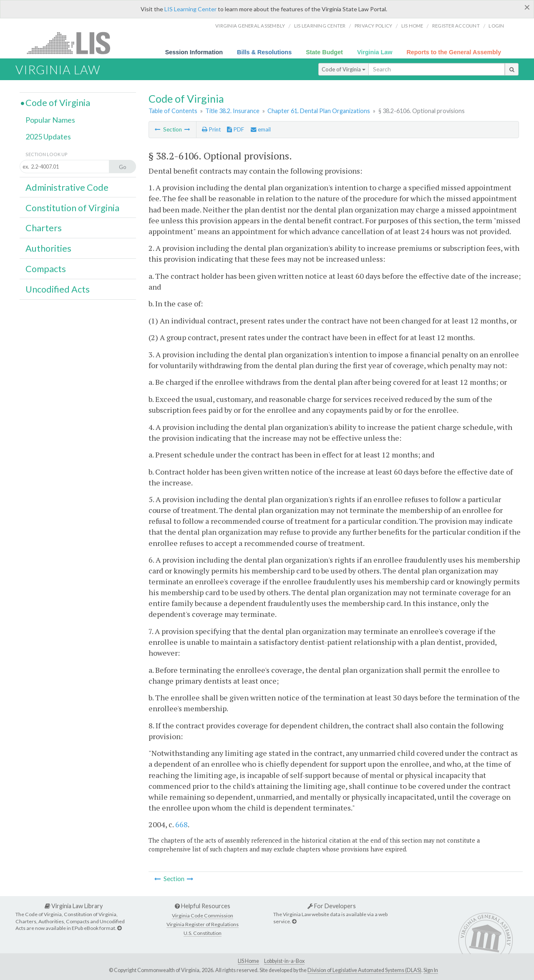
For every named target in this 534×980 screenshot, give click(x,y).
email (261, 129)
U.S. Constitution (203, 933)
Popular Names (50, 120)
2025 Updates (48, 136)
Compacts (46, 269)
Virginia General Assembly (250, 26)
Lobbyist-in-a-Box (284, 961)
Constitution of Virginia (72, 208)
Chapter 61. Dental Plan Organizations (319, 111)
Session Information (194, 52)
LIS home (412, 26)
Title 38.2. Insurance (232, 111)
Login (496, 26)
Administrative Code (67, 187)
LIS (73, 43)
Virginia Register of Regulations (203, 924)
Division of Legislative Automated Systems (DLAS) (364, 970)
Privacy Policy (374, 26)
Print (211, 129)
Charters (44, 228)
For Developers (332, 906)
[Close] (527, 7)
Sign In (431, 970)
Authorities (48, 248)
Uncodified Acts (58, 289)
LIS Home (248, 961)
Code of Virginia (344, 69)
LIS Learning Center (190, 9)
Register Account (456, 26)
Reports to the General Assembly (454, 52)
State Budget (324, 52)
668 (181, 824)
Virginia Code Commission (203, 916)
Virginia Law (375, 52)
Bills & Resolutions (264, 52)
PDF (236, 129)
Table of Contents (173, 111)
